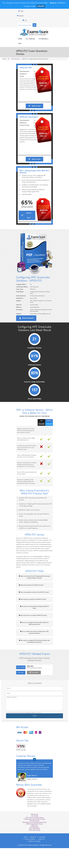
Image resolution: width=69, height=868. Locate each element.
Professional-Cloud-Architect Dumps (34, 841)
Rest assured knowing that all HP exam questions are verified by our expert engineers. (35, 554)
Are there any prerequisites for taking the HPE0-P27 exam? (32, 631)
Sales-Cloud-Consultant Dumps (34, 839)
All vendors (29, 39)
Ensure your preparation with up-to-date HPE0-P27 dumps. (33, 543)
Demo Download (25, 346)
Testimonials (42, 39)
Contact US (27, 861)
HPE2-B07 (27, 690)
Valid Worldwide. (25, 213)
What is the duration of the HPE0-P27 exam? (28, 610)
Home (19, 39)
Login (18, 11)
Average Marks (34, 395)
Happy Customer (29, 804)
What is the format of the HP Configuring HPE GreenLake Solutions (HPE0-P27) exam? (34, 602)
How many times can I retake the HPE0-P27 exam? (30, 638)
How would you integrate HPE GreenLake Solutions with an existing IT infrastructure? (34, 664)
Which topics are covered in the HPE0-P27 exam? (30, 624)
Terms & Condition (47, 859)
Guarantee (36, 859)
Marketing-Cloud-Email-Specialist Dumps (34, 844)
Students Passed (34, 377)
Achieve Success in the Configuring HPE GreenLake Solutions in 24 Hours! (35, 194)
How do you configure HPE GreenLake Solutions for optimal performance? (34, 646)
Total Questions (35, 429)
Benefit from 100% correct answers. (27, 539)
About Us (27, 859)
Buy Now (32, 697)
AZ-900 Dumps (34, 849)
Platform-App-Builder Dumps (35, 846)
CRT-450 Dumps (35, 843)
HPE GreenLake (16, 51)
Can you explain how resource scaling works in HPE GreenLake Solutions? (35, 655)
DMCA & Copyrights (40, 861)
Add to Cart (36, 106)
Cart (52, 39)
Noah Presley (29, 800)
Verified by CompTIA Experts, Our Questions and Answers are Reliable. (34, 204)
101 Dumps (34, 838)
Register (17, 16)
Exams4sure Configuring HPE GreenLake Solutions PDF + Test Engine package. (34, 534)
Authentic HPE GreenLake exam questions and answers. (33, 529)
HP (9, 51)
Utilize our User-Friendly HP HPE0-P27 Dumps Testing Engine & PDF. (36, 209)
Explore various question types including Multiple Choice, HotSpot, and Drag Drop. (35, 548)
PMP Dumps (35, 836)
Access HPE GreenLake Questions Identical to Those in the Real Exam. (35, 199)
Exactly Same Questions (35, 412)
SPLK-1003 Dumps (34, 850)
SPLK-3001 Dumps (34, 852)
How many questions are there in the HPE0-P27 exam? (31, 617)
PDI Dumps (35, 847)
